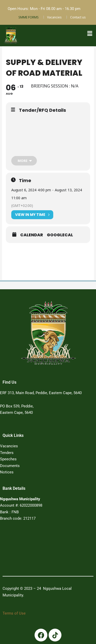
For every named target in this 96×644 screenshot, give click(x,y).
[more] (24, 161)
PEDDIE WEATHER (42, 550)
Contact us (78, 17)
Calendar (32, 235)
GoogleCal (60, 235)
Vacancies (54, 17)
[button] (90, 34)
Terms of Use (14, 613)
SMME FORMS (29, 17)
